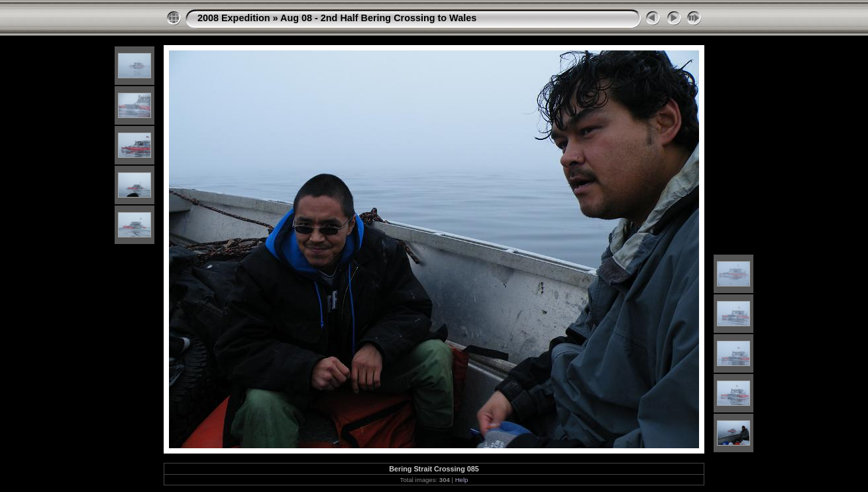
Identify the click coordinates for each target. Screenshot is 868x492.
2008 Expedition (234, 18)
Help (462, 480)
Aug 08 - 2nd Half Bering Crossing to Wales (378, 18)
